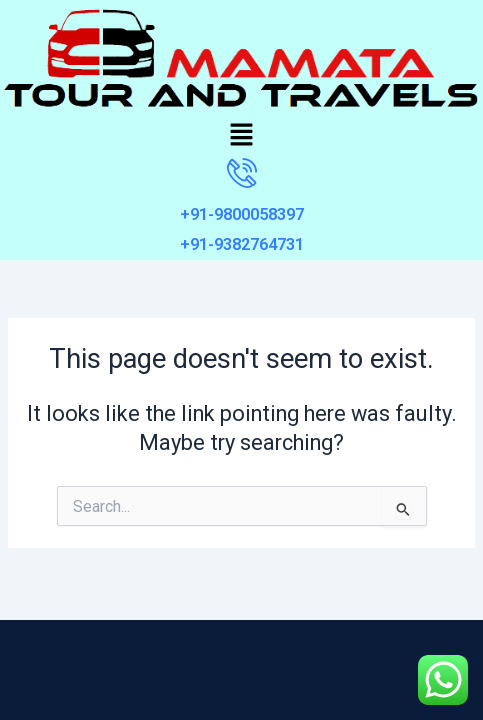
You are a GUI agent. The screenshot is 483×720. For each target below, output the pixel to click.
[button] (241, 136)
